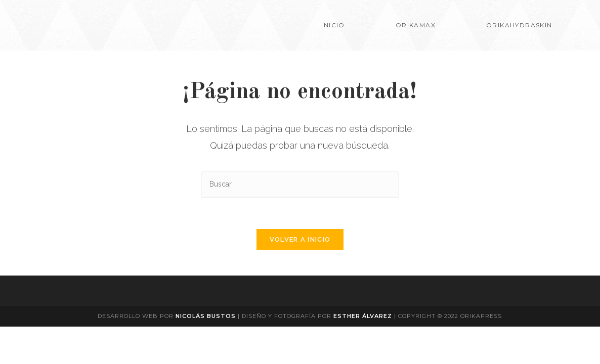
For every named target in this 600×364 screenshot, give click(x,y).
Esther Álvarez (364, 316)
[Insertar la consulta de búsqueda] (300, 185)
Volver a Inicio (300, 239)
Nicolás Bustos (206, 316)
